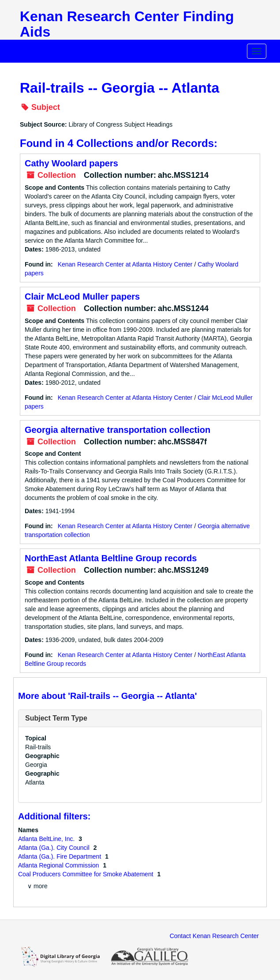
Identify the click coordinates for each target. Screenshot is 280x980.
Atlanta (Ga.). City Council (55, 848)
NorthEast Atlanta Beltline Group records (111, 558)
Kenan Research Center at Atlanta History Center (125, 264)
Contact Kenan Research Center (214, 936)
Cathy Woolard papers (71, 163)
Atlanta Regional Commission (60, 865)
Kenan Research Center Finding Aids (127, 24)
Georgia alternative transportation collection (118, 430)
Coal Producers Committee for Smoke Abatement (86, 874)
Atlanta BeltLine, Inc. (47, 839)
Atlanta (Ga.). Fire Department (60, 856)
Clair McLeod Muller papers (82, 297)
